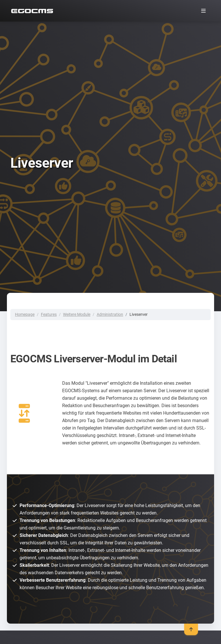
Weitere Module (77, 314)
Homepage (25, 314)
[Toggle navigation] (203, 11)
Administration (110, 314)
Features (49, 314)
